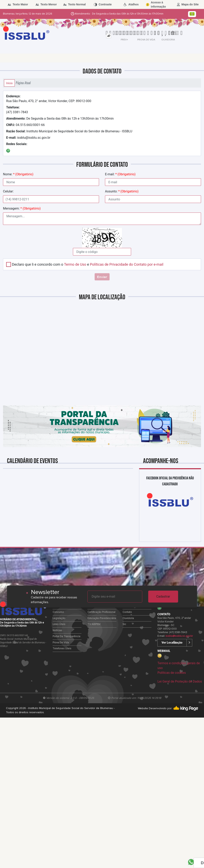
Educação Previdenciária (102, 618)
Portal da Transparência (66, 636)
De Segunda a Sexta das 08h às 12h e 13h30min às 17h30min (60, 118)
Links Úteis (59, 624)
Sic (124, 624)
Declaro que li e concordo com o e (88, 264)
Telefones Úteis (62, 649)
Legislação (59, 618)
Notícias (57, 631)
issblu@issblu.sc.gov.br (28, 138)
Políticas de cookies (172, 673)
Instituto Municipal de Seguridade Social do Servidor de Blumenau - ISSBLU (69, 131)
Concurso (58, 612)
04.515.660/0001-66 (25, 125)
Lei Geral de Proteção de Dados (180, 681)
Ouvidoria (128, 618)
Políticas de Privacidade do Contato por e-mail (127, 264)
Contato (127, 612)
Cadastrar (163, 596)
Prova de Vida (61, 643)
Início (9, 83)
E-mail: (120, 174)
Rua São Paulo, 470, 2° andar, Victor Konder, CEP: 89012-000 (49, 99)
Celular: (8, 191)
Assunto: (122, 191)
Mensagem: (22, 208)
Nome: (18, 174)
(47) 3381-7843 (17, 110)
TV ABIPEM (94, 624)
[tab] (109, 36)
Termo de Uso (75, 264)
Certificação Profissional (101, 612)
